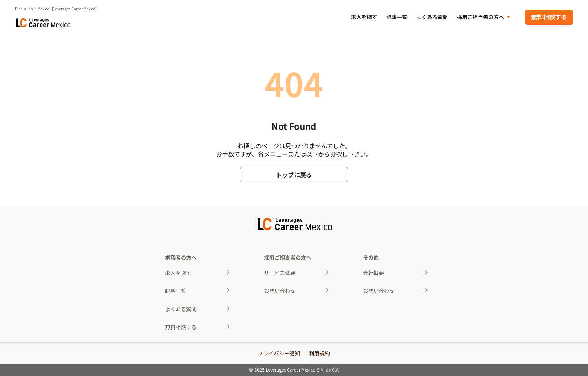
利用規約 (319, 353)
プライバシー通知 (279, 353)
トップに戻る (294, 175)
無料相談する (549, 17)
